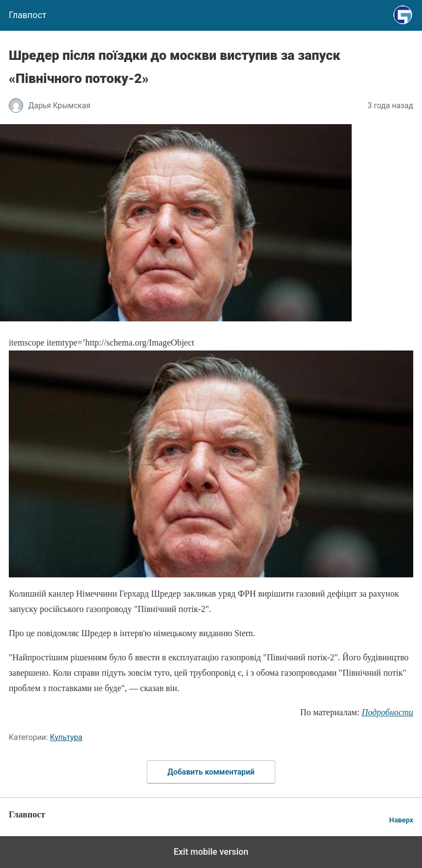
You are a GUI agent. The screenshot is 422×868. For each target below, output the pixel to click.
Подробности (387, 712)
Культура (66, 737)
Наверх (401, 820)
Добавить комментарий (211, 772)
